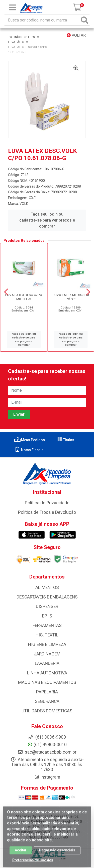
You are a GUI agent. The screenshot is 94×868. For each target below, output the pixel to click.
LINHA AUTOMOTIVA (47, 673)
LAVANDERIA (47, 663)
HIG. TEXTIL (47, 635)
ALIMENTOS (47, 587)
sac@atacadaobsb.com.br (47, 752)
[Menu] (13, 7)
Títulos (65, 440)
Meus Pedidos (30, 440)
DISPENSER (47, 606)
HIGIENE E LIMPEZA (47, 644)
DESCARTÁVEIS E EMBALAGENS (47, 597)
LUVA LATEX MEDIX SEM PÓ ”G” (71, 297)
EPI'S (47, 616)
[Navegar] (6, 292)
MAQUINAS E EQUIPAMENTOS (47, 682)
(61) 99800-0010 (47, 745)
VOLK (24, 204)
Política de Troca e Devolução (47, 512)
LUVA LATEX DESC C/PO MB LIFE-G (24, 297)
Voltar (76, 35)
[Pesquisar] (84, 20)
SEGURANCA (47, 701)
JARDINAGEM (47, 654)
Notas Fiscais (29, 450)
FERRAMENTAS (47, 625)
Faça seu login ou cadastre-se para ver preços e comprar (47, 220)
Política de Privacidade (47, 503)
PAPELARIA (47, 692)
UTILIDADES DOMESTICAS (47, 711)
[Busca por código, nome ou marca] (42, 20)
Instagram (47, 777)
